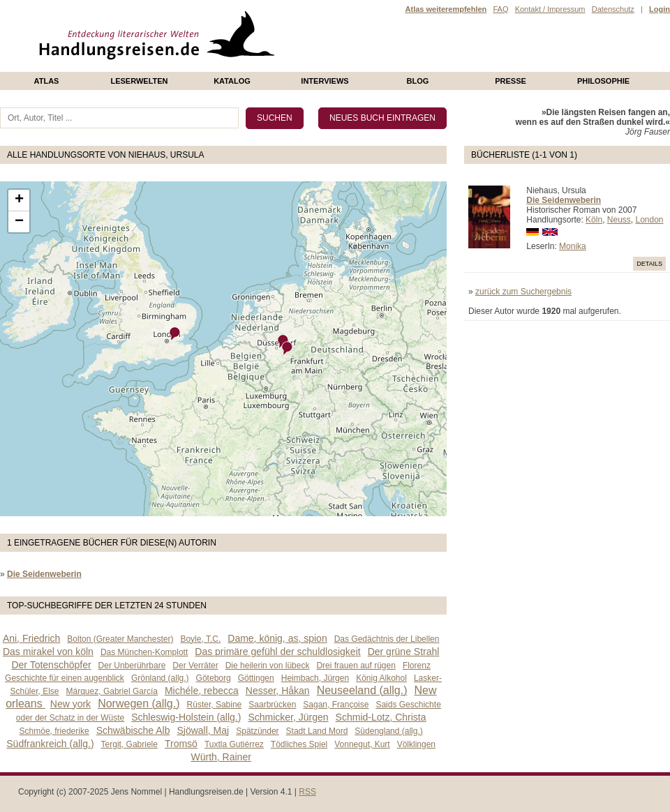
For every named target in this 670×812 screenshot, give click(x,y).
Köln (594, 220)
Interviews (325, 81)
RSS (307, 792)
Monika (573, 246)
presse (511, 81)
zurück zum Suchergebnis (523, 292)
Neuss (619, 220)
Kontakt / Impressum (550, 9)
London (649, 220)
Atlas (47, 81)
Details (649, 264)
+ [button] (19, 200)
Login (660, 9)
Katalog (232, 81)
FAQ (500, 9)
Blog (418, 81)
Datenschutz (613, 9)
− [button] (19, 222)
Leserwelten (139, 81)
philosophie (603, 81)
